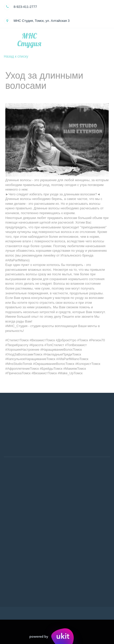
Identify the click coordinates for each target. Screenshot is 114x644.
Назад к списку (16, 56)
